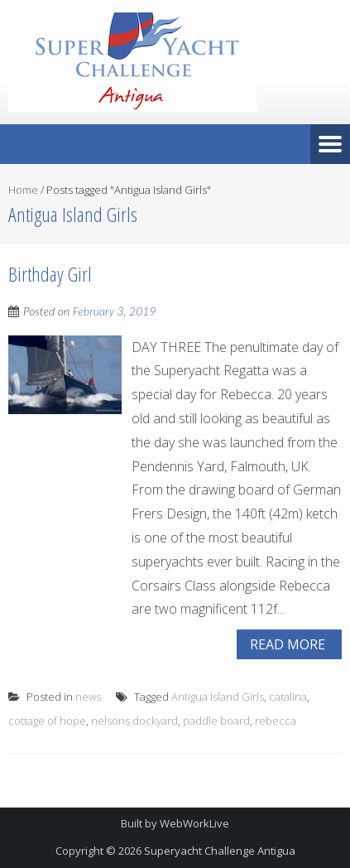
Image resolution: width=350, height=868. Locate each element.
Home (23, 190)
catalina (288, 697)
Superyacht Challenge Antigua (220, 851)
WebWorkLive (194, 823)
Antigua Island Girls (218, 697)
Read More (288, 644)
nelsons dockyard (134, 721)
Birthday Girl (50, 274)
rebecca (276, 721)
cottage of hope (47, 721)
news (88, 697)
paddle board (216, 721)
